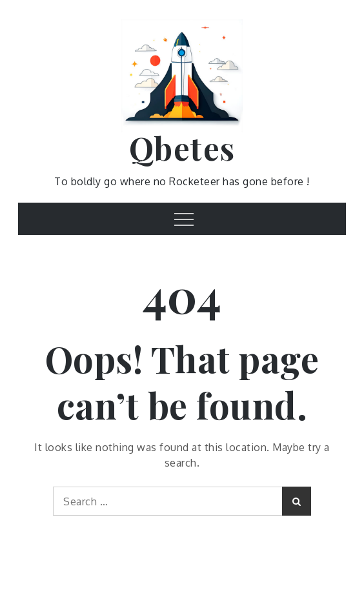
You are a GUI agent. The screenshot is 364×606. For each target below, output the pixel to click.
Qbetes (182, 148)
